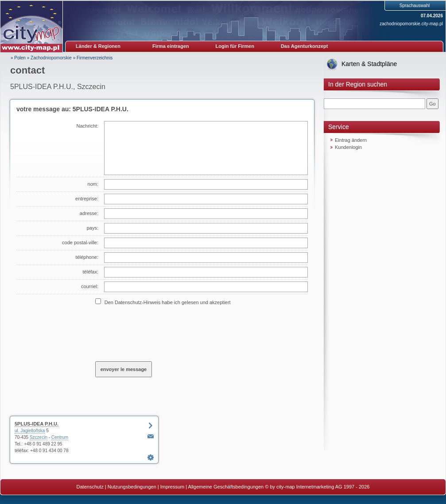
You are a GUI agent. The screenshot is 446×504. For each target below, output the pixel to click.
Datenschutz (90, 487)
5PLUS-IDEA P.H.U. (37, 424)
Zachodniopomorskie (51, 58)
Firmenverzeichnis (95, 58)
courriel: (90, 286)
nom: (93, 184)
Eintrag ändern (351, 140)
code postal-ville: (80, 242)
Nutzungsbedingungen (132, 487)
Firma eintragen (171, 46)
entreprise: (87, 199)
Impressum (172, 487)
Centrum (60, 437)
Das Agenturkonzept (304, 46)
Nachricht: (87, 126)
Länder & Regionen (98, 46)
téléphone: (87, 257)
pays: (93, 228)
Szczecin (39, 437)
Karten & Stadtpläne (369, 64)
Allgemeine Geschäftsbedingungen (226, 487)
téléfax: (91, 272)
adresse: (89, 213)
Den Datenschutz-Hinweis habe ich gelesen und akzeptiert (168, 302)
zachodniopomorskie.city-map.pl (411, 24)
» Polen (18, 58)
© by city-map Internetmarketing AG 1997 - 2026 (317, 487)
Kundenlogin (348, 147)
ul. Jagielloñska (30, 431)
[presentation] (163, 333)
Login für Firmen (235, 46)
